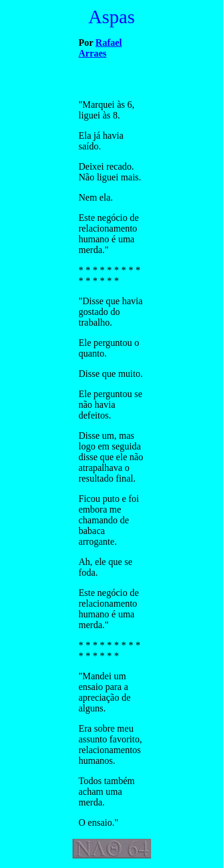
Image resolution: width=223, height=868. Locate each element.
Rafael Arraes (100, 48)
